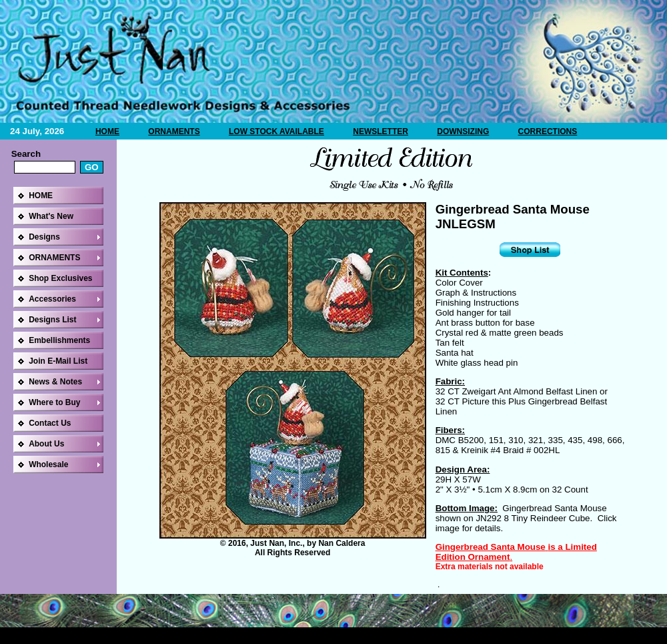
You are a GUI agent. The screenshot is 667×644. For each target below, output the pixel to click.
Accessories (52, 299)
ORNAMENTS (174, 131)
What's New (51, 216)
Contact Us (50, 423)
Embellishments (59, 340)
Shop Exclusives (60, 278)
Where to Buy (54, 402)
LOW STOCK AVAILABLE (276, 131)
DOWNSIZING (463, 131)
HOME (107, 131)
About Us (46, 444)
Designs (44, 237)
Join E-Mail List (58, 361)
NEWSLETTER (381, 131)
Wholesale (48, 464)
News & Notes (55, 382)
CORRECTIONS (548, 131)
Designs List (52, 320)
